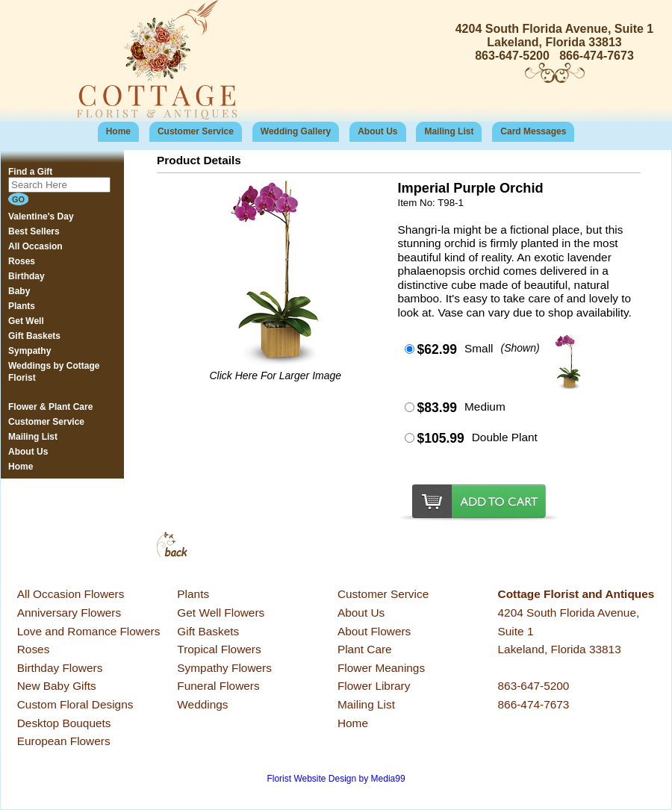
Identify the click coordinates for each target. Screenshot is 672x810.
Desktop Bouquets (64, 723)
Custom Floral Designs (75, 704)
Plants (193, 594)
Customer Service (196, 131)
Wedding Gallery (296, 131)
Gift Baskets (208, 631)
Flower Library (374, 686)
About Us (377, 131)
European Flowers (64, 741)
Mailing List (449, 131)
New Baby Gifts (57, 686)
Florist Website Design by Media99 (336, 779)
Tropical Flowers (219, 649)
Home (118, 131)
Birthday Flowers (60, 668)
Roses (34, 649)
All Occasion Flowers (71, 594)
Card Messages (533, 131)
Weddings (202, 704)
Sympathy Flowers (224, 668)
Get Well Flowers (221, 613)
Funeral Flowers (218, 686)
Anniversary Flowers (69, 613)
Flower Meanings (381, 668)
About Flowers (374, 631)
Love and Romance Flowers (89, 631)
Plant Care (365, 649)
